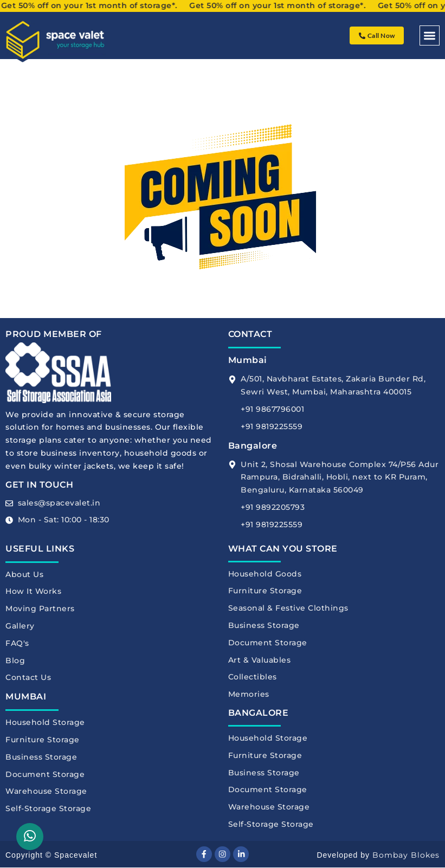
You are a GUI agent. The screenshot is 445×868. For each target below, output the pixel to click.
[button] (430, 35)
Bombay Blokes (406, 856)
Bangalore (253, 446)
